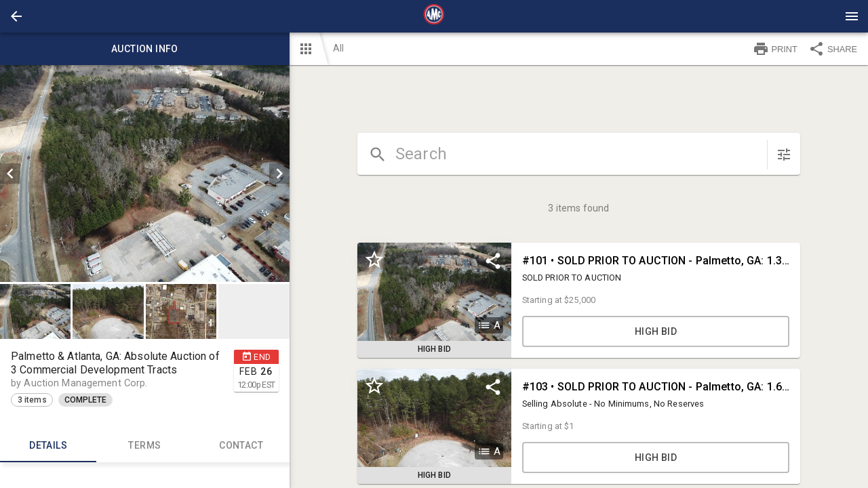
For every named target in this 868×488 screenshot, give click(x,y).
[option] (145, 174)
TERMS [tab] (144, 446)
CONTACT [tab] (241, 446)
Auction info (145, 49)
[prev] (10, 174)
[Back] (16, 16)
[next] (279, 174)
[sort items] (784, 155)
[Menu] (852, 16)
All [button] (338, 48)
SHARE (833, 49)
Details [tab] (48, 446)
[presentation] (434, 16)
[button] (16, 16)
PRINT (775, 49)
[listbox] (145, 174)
